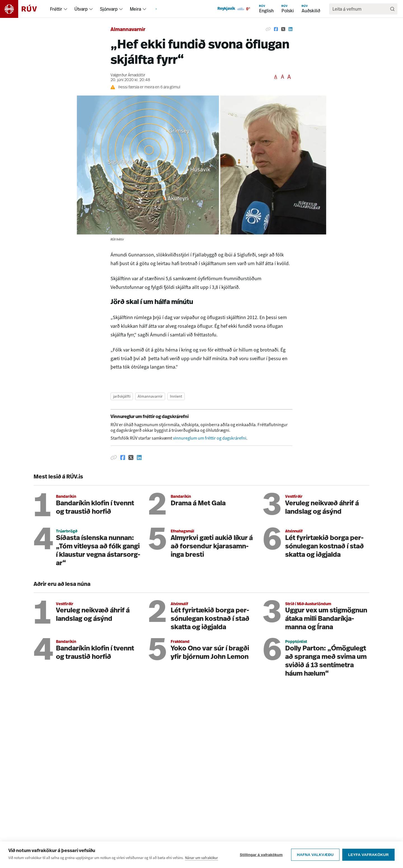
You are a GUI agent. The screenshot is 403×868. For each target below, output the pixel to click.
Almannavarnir (128, 30)
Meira (135, 9)
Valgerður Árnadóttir (128, 75)
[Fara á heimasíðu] (23, 9)
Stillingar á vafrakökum (261, 855)
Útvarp (81, 9)
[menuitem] (65, 9)
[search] (360, 9)
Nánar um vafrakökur (201, 858)
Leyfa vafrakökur (368, 855)
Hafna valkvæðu (315, 855)
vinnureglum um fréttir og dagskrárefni (210, 438)
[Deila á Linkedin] (290, 29)
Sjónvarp (109, 9)
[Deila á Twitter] (283, 29)
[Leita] (392, 9)
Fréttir (56, 9)
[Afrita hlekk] (268, 29)
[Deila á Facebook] (276, 29)
